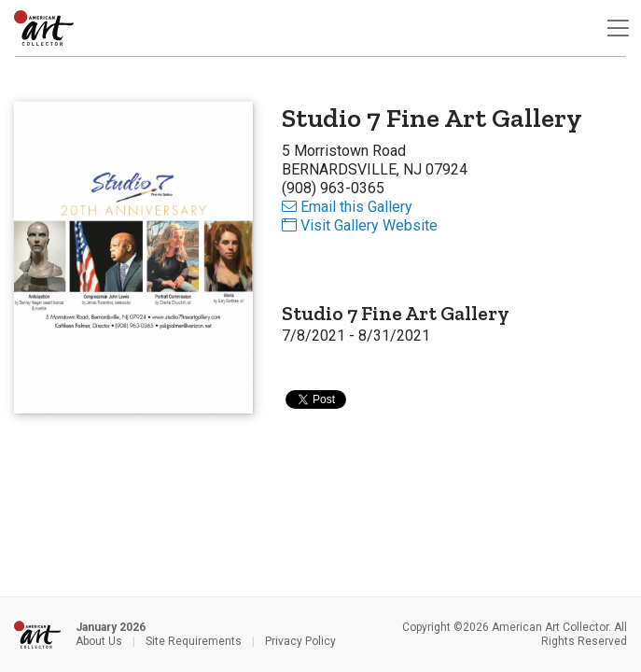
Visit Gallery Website (360, 225)
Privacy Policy (300, 641)
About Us (99, 641)
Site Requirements (194, 641)
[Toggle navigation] (618, 28)
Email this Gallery (347, 207)
